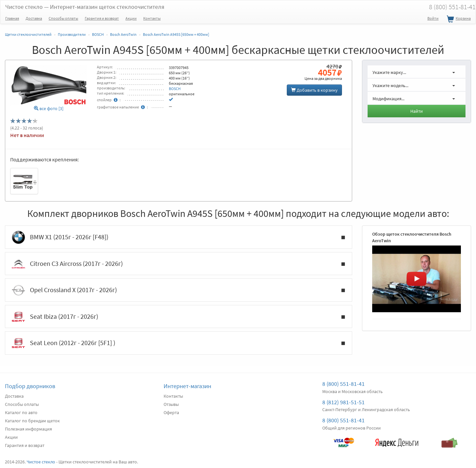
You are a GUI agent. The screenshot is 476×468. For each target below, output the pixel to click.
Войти (433, 18)
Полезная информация (28, 429)
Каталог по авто (21, 412)
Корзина (458, 19)
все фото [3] (49, 109)
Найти (417, 111)
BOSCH (175, 89)
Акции (131, 18)
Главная (12, 18)
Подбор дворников (30, 386)
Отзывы (171, 404)
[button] (417, 72)
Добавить (314, 90)
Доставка (34, 18)
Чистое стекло (85, 7)
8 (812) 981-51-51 (343, 402)
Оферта (171, 412)
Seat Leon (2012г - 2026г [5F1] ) (179, 343)
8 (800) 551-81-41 (343, 384)
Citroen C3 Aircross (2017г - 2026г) (179, 264)
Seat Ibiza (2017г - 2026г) (179, 317)
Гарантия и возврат (102, 18)
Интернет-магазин (187, 386)
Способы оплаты (63, 18)
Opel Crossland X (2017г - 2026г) (179, 290)
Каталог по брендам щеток (32, 421)
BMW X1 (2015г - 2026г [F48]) (179, 237)
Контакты (152, 18)
